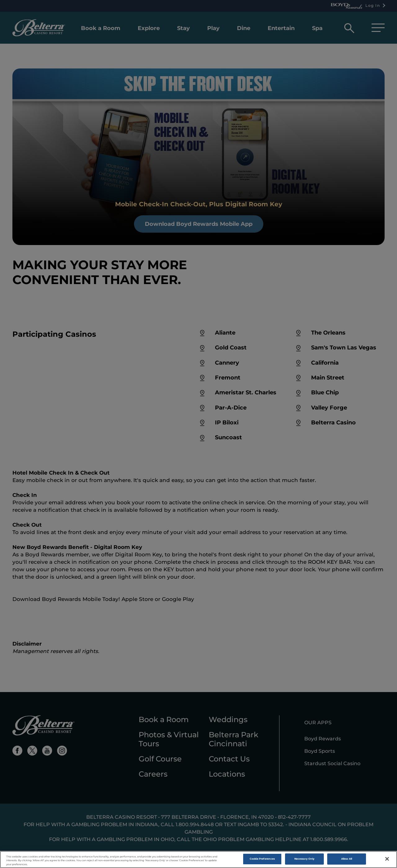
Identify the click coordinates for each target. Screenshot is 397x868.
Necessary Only (304, 859)
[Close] (387, 859)
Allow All (347, 859)
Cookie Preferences (262, 859)
